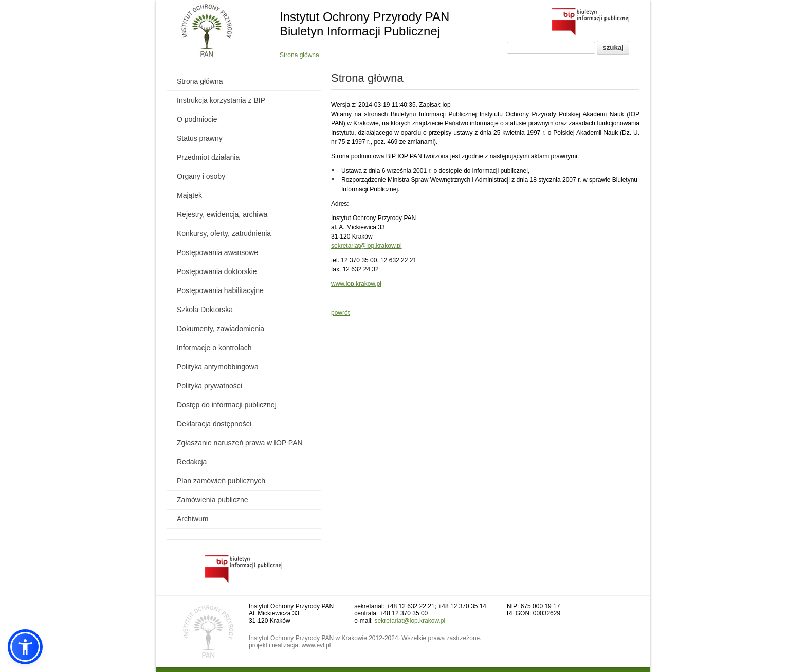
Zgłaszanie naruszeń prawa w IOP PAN (240, 443)
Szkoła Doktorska (205, 310)
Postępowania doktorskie (217, 271)
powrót (340, 313)
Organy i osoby (201, 176)
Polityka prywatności (209, 386)
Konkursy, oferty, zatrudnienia (224, 233)
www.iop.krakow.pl (356, 284)
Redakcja (192, 462)
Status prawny (200, 138)
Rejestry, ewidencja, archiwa (222, 214)
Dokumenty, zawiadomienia (221, 329)
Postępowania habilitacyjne (220, 290)
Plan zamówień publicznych (221, 481)
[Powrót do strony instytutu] (207, 31)
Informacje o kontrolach (214, 348)
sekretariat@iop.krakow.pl (367, 246)
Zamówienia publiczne (213, 500)
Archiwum (193, 519)
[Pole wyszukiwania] (551, 48)
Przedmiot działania (208, 157)
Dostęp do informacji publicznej (227, 405)
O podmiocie (197, 119)
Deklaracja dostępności (214, 424)
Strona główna (299, 55)
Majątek (189, 195)
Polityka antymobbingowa (218, 367)
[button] (25, 647)
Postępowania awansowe (217, 252)
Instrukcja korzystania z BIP (221, 100)
